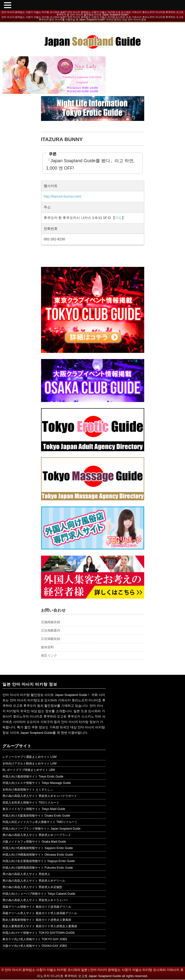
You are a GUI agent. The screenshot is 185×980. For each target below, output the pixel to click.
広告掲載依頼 (51, 639)
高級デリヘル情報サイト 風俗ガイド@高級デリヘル (37, 907)
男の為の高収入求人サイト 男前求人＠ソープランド (37, 835)
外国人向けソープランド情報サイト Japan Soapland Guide (41, 829)
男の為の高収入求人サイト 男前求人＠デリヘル (34, 881)
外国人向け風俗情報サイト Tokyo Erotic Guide (33, 777)
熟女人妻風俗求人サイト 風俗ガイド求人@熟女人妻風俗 (40, 926)
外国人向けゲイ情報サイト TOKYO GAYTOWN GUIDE (39, 933)
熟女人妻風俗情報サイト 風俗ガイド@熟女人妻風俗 (37, 920)
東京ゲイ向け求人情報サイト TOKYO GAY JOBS (35, 939)
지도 (118, 218)
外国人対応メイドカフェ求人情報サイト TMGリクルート (40, 822)
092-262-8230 (54, 239)
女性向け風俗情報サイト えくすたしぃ (28, 790)
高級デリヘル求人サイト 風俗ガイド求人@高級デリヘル (40, 913)
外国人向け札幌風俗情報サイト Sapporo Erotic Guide (38, 848)
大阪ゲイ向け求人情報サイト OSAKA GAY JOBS (35, 946)
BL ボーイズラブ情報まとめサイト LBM (29, 770)
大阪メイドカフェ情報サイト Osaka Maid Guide (34, 842)
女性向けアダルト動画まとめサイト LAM (29, 764)
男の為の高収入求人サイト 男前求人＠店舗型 (32, 887)
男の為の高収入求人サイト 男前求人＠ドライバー (35, 900)
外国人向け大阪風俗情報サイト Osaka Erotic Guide (36, 816)
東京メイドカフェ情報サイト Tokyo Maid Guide (34, 809)
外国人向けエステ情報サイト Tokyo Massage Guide (37, 783)
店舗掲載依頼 (51, 622)
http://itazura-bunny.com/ (63, 196)
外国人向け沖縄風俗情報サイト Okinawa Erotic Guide (38, 855)
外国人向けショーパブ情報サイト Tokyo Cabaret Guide (39, 894)
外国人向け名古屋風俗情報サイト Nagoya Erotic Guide (39, 861)
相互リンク (49, 656)
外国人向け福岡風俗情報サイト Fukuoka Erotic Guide (38, 868)
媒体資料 (47, 647)
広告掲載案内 (51, 630)
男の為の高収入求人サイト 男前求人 (26, 874)
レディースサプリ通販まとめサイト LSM (29, 757)
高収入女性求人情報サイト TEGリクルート (31, 803)
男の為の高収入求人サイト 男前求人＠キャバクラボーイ (40, 796)
